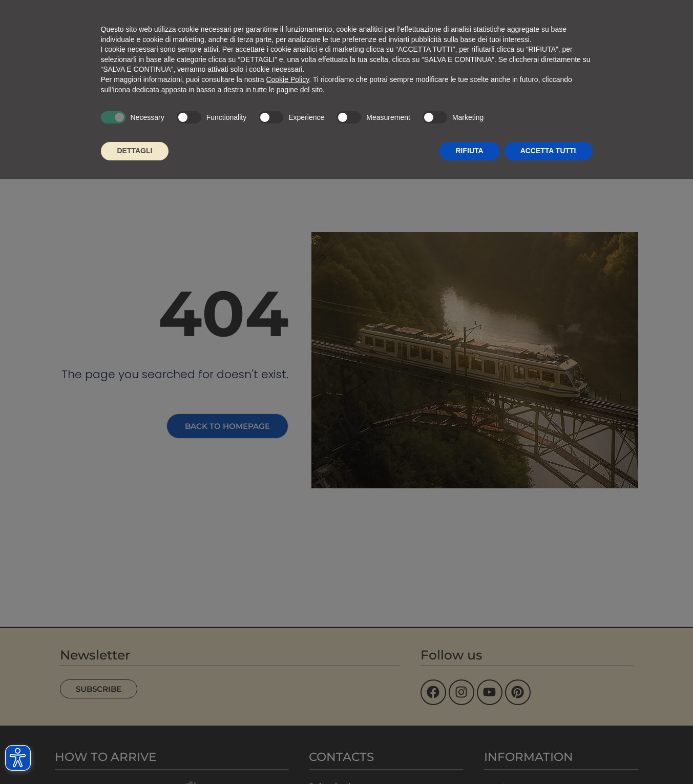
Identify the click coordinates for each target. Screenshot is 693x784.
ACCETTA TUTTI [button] (548, 151)
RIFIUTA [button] (469, 151)
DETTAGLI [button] (135, 151)
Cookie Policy (287, 79)
